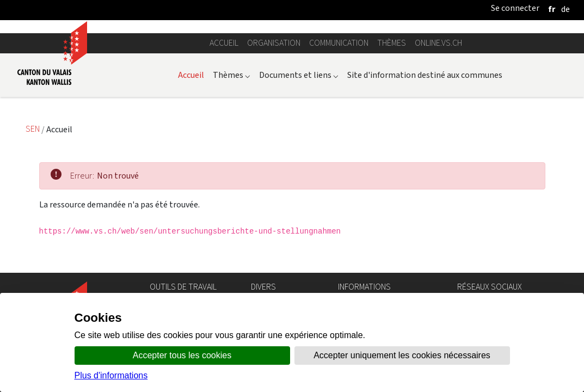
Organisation (274, 43)
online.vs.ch (438, 43)
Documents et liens (299, 75)
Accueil (224, 43)
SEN (33, 129)
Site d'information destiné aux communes (425, 75)
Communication (339, 43)
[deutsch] (565, 9)
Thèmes (392, 43)
